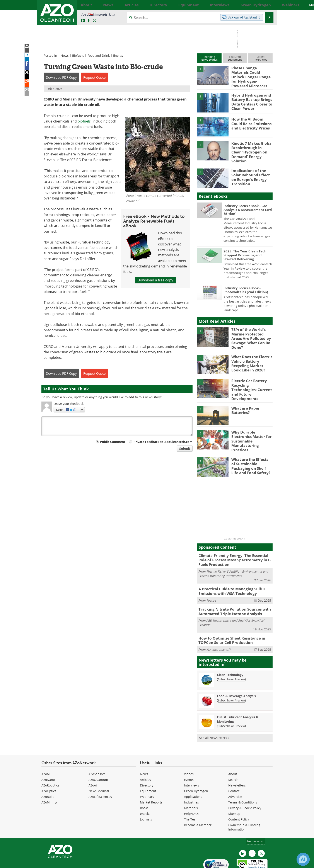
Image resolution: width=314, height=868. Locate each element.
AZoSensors (97, 753)
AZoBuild (48, 776)
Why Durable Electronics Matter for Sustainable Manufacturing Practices (252, 423)
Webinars (147, 776)
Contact (234, 770)
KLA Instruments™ (219, 629)
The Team (191, 799)
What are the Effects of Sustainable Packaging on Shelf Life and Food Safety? (250, 449)
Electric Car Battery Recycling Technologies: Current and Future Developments (251, 377)
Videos (189, 753)
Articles (145, 759)
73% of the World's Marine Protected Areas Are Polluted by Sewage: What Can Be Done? (251, 329)
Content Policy (239, 799)
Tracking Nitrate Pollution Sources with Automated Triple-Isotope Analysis (231, 592)
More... (268, 5)
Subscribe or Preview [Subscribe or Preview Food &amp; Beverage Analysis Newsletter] (231, 680)
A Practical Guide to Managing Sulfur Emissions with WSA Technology (229, 573)
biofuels (84, 121)
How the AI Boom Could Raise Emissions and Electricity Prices (251, 120)
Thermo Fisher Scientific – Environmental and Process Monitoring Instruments (233, 556)
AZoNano (48, 759)
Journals (146, 799)
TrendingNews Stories (209, 58)
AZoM (46, 753)
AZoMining (49, 782)
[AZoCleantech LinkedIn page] (83, 21)
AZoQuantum (98, 759)
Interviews (192, 765)
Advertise (235, 776)
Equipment (148, 770)
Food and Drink (99, 55)
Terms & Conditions (243, 782)
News (65, 55)
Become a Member (198, 804)
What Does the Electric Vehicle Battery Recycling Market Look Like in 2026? (250, 353)
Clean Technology (230, 654)
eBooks (145, 793)
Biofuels (78, 55)
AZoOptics (49, 770)
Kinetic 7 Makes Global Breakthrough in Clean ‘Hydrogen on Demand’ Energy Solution (250, 146)
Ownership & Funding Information (244, 806)
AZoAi (93, 765)
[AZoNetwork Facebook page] (89, 21)
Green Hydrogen (196, 770)
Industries (191, 782)
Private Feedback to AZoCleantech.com (163, 442)
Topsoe (211, 582)
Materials (191, 787)
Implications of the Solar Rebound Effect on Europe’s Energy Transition (252, 170)
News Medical (99, 770)
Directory (147, 765)
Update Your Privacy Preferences (74, 862)
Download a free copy (155, 280)
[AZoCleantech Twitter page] (94, 21)
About (233, 753)
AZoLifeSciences (100, 776)
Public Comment (113, 442)
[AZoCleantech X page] (261, 833)
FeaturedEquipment (235, 58)
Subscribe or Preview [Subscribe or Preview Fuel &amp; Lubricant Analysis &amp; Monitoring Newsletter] (231, 705)
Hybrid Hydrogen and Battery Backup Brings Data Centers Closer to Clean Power (250, 98)
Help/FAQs (192, 793)
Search (233, 759)
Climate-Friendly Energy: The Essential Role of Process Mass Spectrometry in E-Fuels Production (234, 543)
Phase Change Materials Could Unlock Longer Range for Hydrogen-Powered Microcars (251, 74)
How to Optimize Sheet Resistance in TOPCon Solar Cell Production (229, 620)
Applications (193, 776)
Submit (185, 448)
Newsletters (237, 765)
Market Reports (151, 782)
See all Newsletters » (214, 717)
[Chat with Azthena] (303, 859)
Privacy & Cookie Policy (245, 787)
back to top (255, 821)
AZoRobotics (50, 765)
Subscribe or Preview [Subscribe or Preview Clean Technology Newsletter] (231, 659)
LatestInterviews (260, 58)
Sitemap (234, 793)
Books (144, 787)
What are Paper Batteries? (244, 397)
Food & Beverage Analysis (236, 675)
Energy (118, 55)
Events (189, 759)
